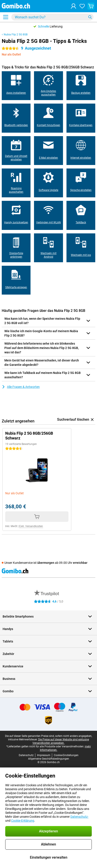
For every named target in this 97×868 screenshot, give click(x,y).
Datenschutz (26, 755)
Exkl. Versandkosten (31, 526)
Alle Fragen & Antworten (21, 387)
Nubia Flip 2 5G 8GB (16, 35)
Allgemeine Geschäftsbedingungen (49, 759)
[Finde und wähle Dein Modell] (52, 17)
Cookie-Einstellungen (66, 755)
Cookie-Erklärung (23, 821)
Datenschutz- (79, 817)
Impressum (44, 755)
